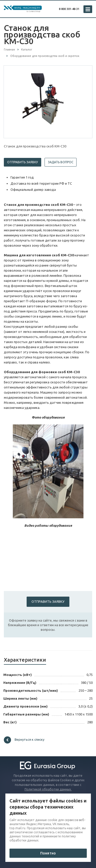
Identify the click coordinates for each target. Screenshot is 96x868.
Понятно (48, 853)
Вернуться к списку (24, 740)
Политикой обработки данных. (48, 789)
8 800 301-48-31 (69, 9)
